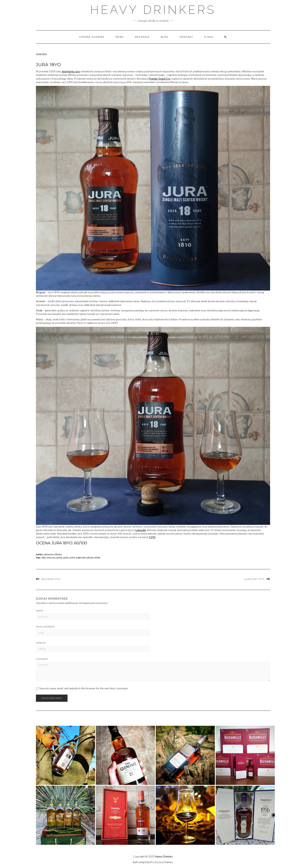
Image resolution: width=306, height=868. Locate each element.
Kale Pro (150, 862)
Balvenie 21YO (51, 579)
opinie (66, 557)
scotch (72, 557)
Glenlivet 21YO (254, 579)
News (120, 37)
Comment (42, 659)
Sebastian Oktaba (53, 554)
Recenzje (142, 37)
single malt (81, 557)
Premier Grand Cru (159, 79)
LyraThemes (166, 862)
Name (40, 611)
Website (41, 643)
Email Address (45, 627)
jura (54, 557)
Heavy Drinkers (153, 10)
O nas (209, 37)
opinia (59, 557)
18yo (44, 557)
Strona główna (92, 37)
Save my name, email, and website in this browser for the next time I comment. (84, 688)
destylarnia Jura (71, 71)
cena (49, 557)
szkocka (90, 557)
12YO (152, 537)
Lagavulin (141, 530)
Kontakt (186, 37)
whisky (97, 557)
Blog (165, 37)
